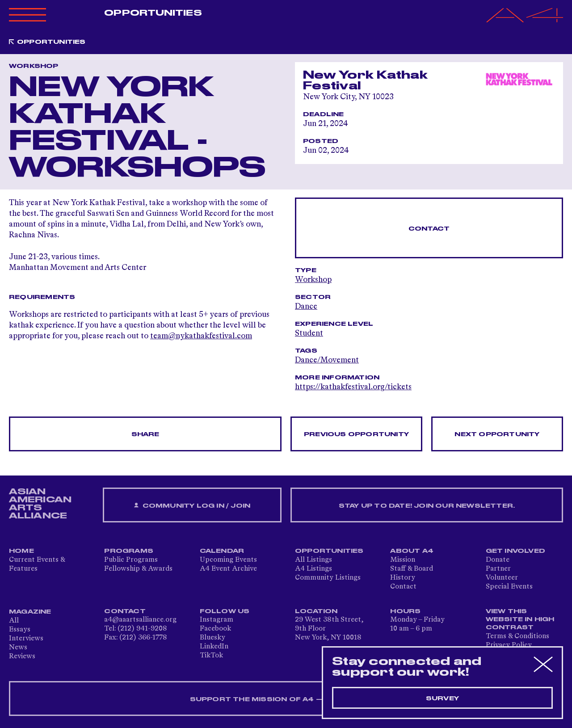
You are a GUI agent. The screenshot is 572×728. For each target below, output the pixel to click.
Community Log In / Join (192, 506)
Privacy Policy (509, 645)
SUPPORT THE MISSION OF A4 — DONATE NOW (286, 699)
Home (21, 551)
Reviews (22, 656)
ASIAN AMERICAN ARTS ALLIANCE (40, 504)
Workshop (313, 280)
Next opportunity (497, 434)
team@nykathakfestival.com (201, 336)
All (14, 621)
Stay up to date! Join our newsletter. (427, 506)
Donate (498, 560)
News (18, 648)
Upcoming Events (228, 560)
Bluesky (212, 638)
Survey (442, 699)
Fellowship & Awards (138, 569)
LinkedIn (214, 647)
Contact (429, 229)
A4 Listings (313, 569)
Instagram (217, 620)
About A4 (412, 551)
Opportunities (153, 13)
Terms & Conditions (517, 636)
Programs (129, 551)
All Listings (313, 560)
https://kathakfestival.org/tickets (353, 387)
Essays (20, 630)
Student (309, 333)
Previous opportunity (356, 434)
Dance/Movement (327, 360)
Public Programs (131, 560)
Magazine (30, 612)
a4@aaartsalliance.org (140, 620)
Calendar (222, 551)
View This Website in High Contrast (520, 619)
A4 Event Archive (228, 569)
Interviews (26, 639)
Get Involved (515, 551)
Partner (498, 569)
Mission (403, 560)
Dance (306, 307)
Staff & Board (412, 569)
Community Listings (328, 578)
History (403, 578)
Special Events (509, 587)
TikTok (211, 656)
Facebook (215, 629)
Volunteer (502, 578)
